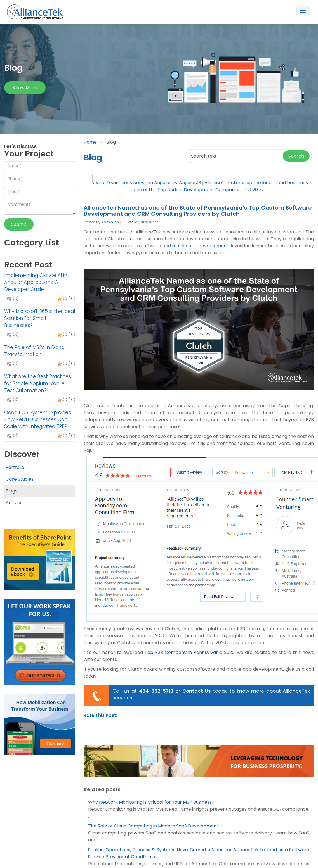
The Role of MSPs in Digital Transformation (35, 351)
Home (90, 142)
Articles (14, 503)
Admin (107, 222)
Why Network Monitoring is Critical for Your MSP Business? (151, 802)
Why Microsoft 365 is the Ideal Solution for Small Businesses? (40, 318)
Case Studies (20, 479)
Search (296, 156)
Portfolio (15, 467)
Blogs (11, 491)
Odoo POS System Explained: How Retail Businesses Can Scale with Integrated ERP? (38, 419)
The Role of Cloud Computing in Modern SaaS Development (153, 826)
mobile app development (200, 246)
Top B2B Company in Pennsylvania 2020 (190, 652)
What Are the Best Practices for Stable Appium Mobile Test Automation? (38, 383)
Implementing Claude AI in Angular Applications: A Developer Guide (36, 282)
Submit (19, 224)
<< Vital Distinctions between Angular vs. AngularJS (145, 183)
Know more (25, 88)
